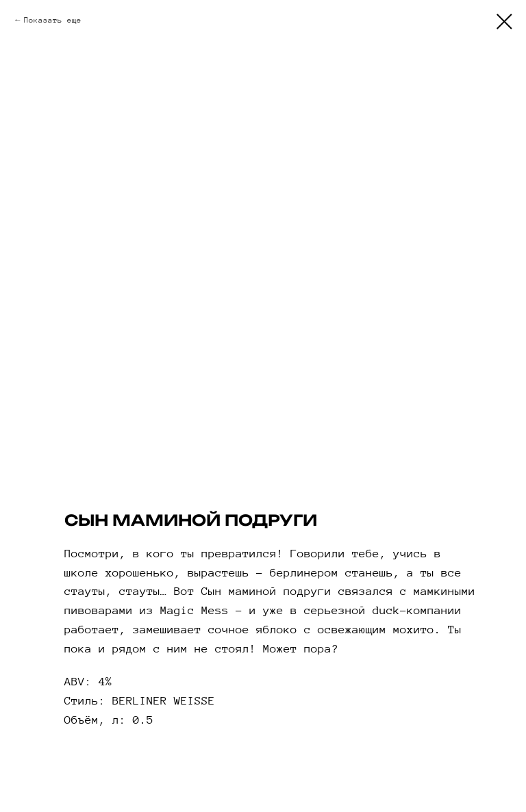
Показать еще (53, 20)
